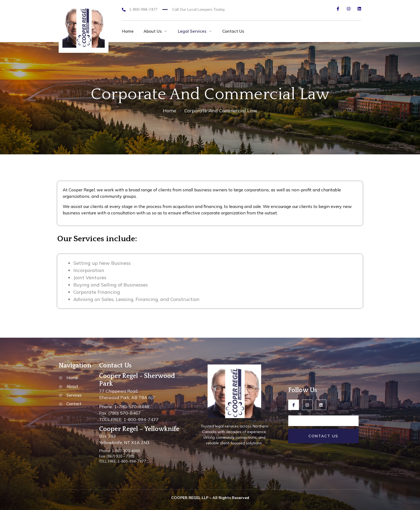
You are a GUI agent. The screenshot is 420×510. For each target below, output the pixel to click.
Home (128, 31)
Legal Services (196, 31)
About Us (156, 31)
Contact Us (235, 31)
